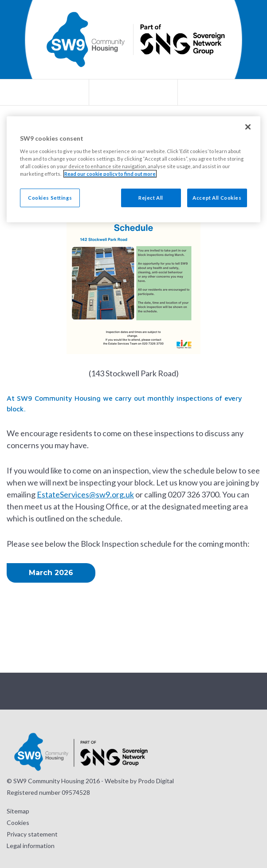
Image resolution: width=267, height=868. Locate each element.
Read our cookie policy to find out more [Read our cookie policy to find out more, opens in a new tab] (110, 174)
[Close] (248, 127)
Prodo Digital (156, 781)
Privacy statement (32, 834)
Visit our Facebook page (145, 691)
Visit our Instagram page (100, 691)
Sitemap (18, 811)
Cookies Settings (50, 198)
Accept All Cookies (217, 198)
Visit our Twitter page (122, 691)
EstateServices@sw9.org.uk (85, 494)
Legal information (31, 846)
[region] (133, 169)
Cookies (18, 823)
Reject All (151, 198)
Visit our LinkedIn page (167, 691)
